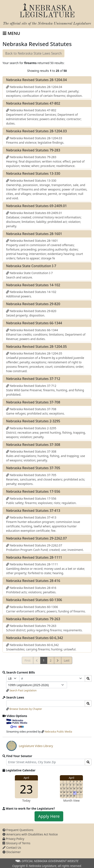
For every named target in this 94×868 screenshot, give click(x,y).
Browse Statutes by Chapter (26, 709)
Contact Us (12, 848)
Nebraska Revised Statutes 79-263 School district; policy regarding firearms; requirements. (44, 628)
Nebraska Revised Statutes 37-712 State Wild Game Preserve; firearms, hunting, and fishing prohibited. (45, 390)
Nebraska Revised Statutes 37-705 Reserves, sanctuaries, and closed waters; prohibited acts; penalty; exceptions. (46, 479)
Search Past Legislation (23, 690)
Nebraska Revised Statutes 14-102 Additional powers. (31, 294)
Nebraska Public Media (58, 732)
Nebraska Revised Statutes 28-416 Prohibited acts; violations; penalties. (31, 590)
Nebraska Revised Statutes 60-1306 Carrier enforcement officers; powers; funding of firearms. (46, 609)
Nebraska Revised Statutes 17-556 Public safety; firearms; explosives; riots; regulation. (41, 501)
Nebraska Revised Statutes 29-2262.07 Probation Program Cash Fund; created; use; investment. (45, 548)
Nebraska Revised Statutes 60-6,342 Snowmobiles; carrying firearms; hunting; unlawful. (41, 647)
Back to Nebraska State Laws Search (33, 53)
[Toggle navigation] (11, 33)
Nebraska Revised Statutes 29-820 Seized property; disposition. (31, 313)
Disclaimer (12, 852)
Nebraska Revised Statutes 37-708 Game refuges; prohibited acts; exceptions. (35, 411)
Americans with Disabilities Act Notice (30, 834)
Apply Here (49, 816)
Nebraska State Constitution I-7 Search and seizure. (29, 275)
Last (67, 660)
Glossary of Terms (16, 843)
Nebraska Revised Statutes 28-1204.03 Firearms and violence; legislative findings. (35, 140)
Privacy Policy (13, 839)
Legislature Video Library (30, 746)
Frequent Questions (18, 830)
